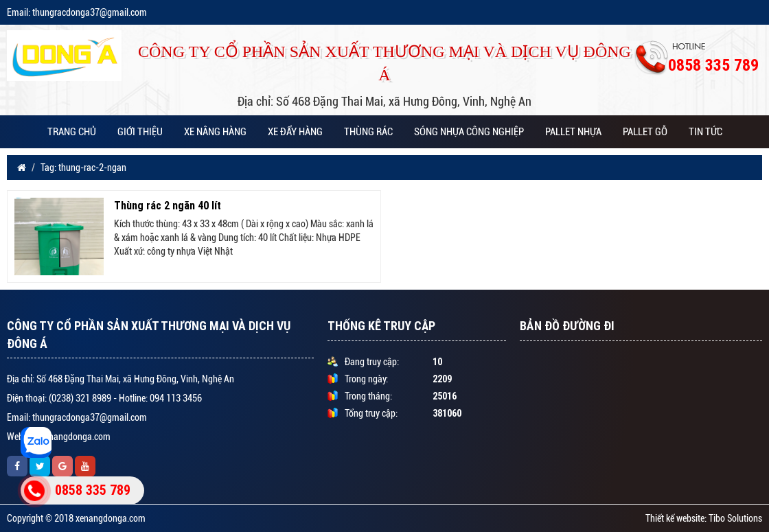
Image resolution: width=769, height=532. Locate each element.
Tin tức (705, 132)
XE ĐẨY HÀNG (295, 132)
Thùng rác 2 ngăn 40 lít (168, 205)
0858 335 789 (93, 490)
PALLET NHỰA (573, 132)
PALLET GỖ (645, 132)
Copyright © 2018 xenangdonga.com (76, 518)
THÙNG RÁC (368, 132)
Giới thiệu (140, 132)
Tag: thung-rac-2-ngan (83, 167)
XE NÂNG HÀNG (215, 132)
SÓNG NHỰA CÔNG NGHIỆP (469, 132)
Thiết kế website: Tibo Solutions (704, 518)
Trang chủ (72, 132)
